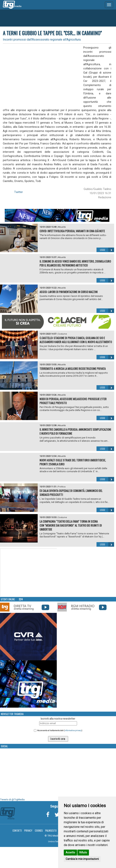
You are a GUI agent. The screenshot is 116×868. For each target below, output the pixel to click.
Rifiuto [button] (83, 852)
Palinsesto (51, 830)
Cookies (39, 830)
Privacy (28, 830)
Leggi (107, 250)
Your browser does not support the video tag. (29, 572)
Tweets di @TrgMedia (12, 799)
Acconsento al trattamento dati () (60, 730)
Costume (62, 334)
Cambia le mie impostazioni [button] (82, 859)
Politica (62, 487)
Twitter (19, 192)
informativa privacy (73, 730)
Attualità (62, 227)
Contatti (17, 830)
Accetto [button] (70, 852)
